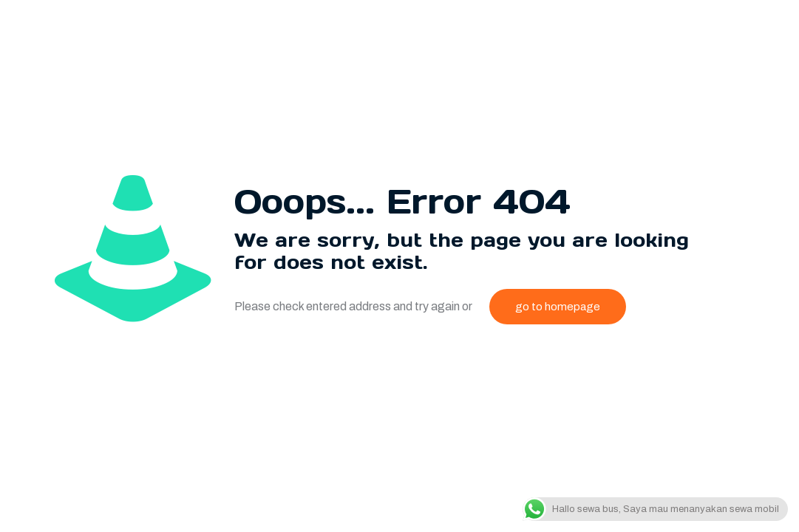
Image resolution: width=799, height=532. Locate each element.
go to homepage (558, 307)
